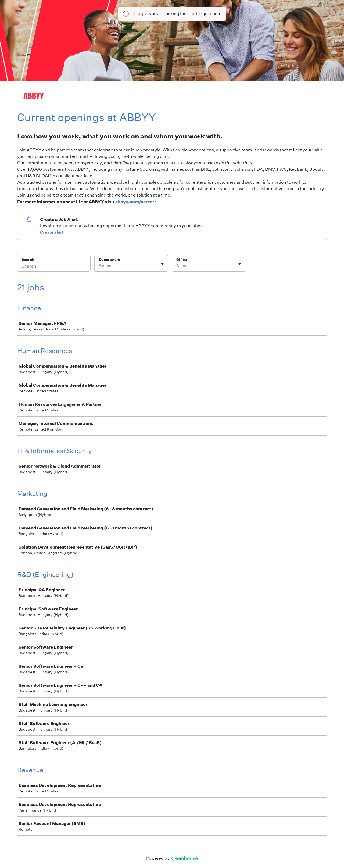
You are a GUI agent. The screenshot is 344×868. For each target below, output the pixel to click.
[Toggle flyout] (162, 264)
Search (28, 260)
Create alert (52, 232)
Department (110, 260)
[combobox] (99, 266)
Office (182, 260)
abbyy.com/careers (136, 202)
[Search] (54, 267)
